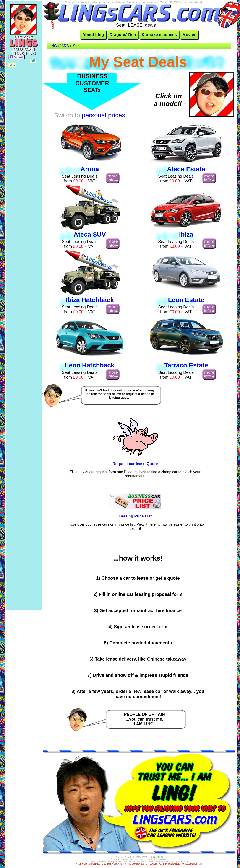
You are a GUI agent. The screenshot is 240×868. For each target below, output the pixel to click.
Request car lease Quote (135, 464)
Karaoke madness (159, 35)
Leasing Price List (135, 516)
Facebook (16, 57)
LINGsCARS (59, 46)
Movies (189, 35)
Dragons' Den (123, 35)
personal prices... (106, 115)
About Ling (93, 35)
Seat (77, 46)
